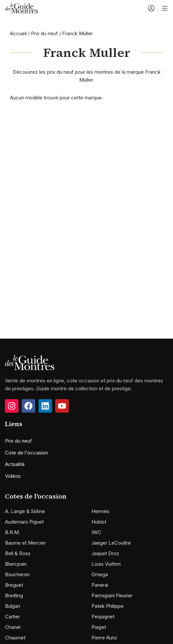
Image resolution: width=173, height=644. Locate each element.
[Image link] (30, 362)
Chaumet (15, 638)
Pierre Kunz (104, 638)
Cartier (12, 617)
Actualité (15, 464)
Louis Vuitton (106, 564)
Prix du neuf (44, 33)
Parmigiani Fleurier (112, 595)
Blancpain (16, 564)
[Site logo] (21, 8)
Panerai (100, 585)
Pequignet (103, 617)
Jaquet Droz (105, 553)
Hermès (100, 511)
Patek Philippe (108, 606)
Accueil (18, 33)
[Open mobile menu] (165, 8)
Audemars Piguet (24, 522)
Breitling (14, 595)
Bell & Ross (18, 553)
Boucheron (17, 574)
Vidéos (13, 476)
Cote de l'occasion (26, 453)
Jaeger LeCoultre (111, 543)
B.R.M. (12, 532)
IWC (96, 532)
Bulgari (12, 606)
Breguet (14, 585)
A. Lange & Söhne (25, 511)
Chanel (13, 627)
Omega (100, 574)
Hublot (99, 522)
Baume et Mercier (25, 543)
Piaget (99, 627)
